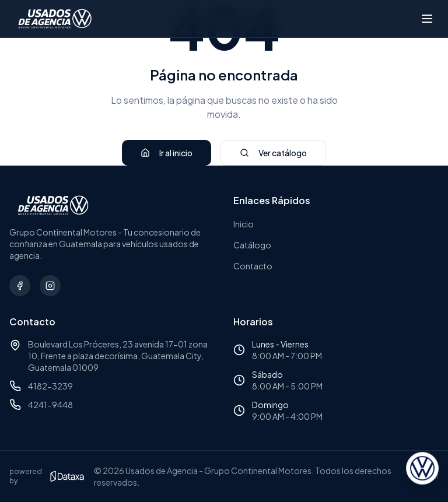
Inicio (244, 224)
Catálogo (252, 245)
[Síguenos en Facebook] (20, 286)
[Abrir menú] (427, 19)
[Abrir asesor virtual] (422, 469)
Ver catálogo (273, 153)
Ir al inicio (167, 153)
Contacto (253, 266)
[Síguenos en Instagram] (50, 286)
